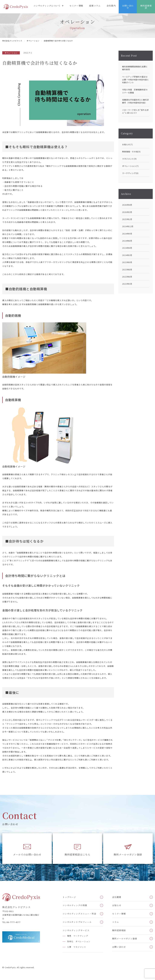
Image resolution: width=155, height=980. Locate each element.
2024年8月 (127, 241)
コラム (116, 922)
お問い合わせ (128, 7)
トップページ (69, 897)
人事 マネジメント (77, 947)
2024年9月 (127, 234)
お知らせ (127, 144)
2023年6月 (127, 277)
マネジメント (129, 159)
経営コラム (95, 6)
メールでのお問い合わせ (27, 855)
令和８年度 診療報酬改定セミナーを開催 (135, 91)
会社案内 (111, 6)
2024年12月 (128, 226)
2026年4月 (127, 205)
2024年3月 (127, 255)
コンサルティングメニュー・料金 (79, 914)
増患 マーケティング (78, 936)
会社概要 (117, 897)
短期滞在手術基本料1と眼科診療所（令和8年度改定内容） (136, 101)
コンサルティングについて (47, 6)
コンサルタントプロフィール (77, 922)
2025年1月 (127, 219)
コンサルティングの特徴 (75, 905)
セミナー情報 (76, 6)
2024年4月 (127, 248)
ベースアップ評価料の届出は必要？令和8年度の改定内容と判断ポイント (136, 80)
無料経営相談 (146, 7)
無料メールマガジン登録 (128, 855)
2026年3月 (127, 212)
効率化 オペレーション (79, 941)
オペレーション (130, 166)
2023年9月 (127, 262)
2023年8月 (127, 270)
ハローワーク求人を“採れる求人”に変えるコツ (135, 111)
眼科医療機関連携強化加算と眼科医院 (135, 68)
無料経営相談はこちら (77, 855)
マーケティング (130, 173)
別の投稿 (7, 230)
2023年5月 (127, 284)
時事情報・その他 (131, 152)
